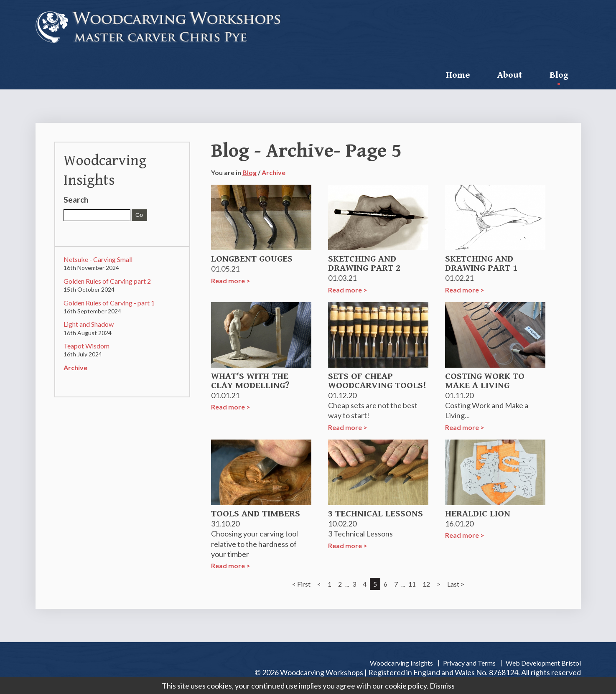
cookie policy (406, 686)
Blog (559, 75)
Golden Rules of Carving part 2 (107, 281)
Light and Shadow (89, 324)
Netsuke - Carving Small (98, 259)
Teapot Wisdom (87, 346)
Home (458, 75)
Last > (456, 584)
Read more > (231, 281)
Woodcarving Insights (401, 663)
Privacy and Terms (469, 663)
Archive (75, 367)
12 (426, 584)
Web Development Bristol (543, 663)
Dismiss (442, 686)
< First (301, 584)
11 (412, 584)
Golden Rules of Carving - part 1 (109, 303)
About (510, 75)
